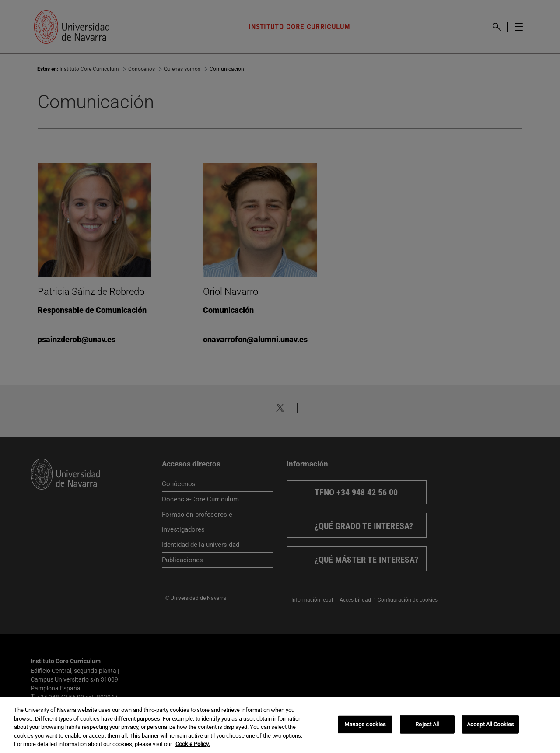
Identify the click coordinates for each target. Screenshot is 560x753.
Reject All (427, 724)
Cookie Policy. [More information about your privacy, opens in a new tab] (192, 744)
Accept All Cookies (490, 724)
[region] (280, 725)
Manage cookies (365, 724)
